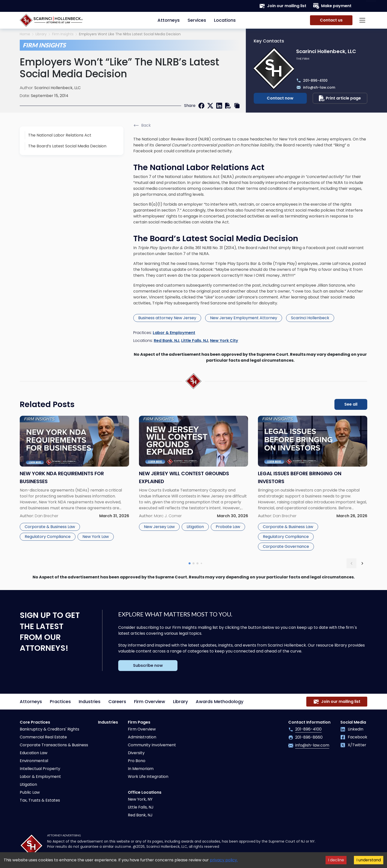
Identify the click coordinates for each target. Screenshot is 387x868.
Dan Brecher (47, 516)
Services (197, 20)
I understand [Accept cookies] (369, 860)
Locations (225, 20)
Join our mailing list (283, 6)
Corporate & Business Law (50, 527)
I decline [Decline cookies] (336, 860)
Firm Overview (150, 701)
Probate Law (228, 527)
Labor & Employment (174, 333)
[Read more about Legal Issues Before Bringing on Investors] (313, 484)
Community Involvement (152, 745)
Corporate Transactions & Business (54, 745)
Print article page (340, 98)
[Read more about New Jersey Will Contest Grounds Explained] (194, 484)
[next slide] (362, 563)
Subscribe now (148, 665)
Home (25, 34)
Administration (142, 737)
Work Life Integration (148, 777)
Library (41, 34)
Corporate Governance (286, 546)
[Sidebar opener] (362, 20)
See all (351, 404)
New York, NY (140, 799)
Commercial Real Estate (43, 737)
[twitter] (210, 106)
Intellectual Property (40, 769)
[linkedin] (219, 106)
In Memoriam (141, 769)
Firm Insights (63, 34)
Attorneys (169, 20)
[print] (228, 106)
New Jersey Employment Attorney (244, 318)
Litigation (195, 527)
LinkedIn (352, 729)
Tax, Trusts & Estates (40, 800)
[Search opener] (362, 6)
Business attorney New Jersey (167, 318)
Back (142, 125)
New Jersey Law (159, 527)
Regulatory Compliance (48, 537)
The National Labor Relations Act (60, 135)
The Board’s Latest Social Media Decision (67, 146)
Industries (90, 701)
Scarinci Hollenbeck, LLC (58, 88)
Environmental (34, 761)
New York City (224, 341)
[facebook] (201, 106)
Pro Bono (137, 761)
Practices (60, 701)
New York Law (96, 537)
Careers (117, 701)
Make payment (332, 6)
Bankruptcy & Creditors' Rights (49, 729)
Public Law (30, 792)
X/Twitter (353, 745)
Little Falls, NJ (195, 341)
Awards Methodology (220, 701)
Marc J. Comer (168, 516)
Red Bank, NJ (167, 341)
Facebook (354, 737)
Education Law (34, 753)
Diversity (136, 753)
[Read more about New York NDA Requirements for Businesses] (74, 484)
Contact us (331, 20)
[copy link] (237, 106)
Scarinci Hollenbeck (310, 318)
